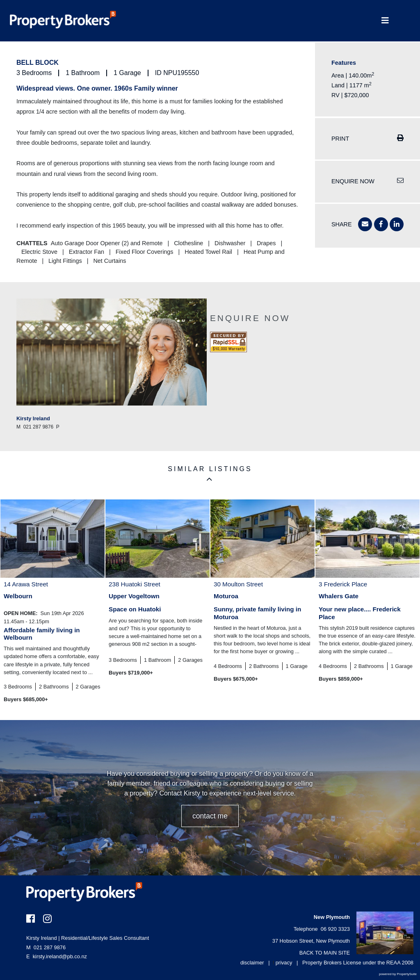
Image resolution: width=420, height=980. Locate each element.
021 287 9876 (46, 947)
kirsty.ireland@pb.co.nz (60, 956)
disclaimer (252, 963)
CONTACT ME (210, 816)
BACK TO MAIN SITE (325, 953)
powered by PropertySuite (398, 974)
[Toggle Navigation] (385, 21)
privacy (284, 963)
